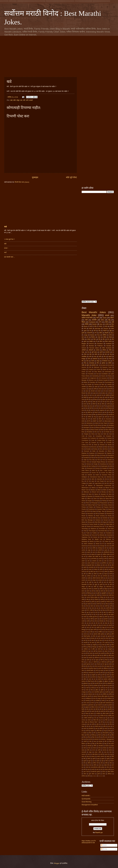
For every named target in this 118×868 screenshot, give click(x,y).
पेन (113, 400)
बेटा (108, 339)
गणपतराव (104, 595)
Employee (92, 453)
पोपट (103, 666)
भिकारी (105, 331)
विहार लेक (94, 737)
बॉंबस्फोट (110, 683)
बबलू (99, 677)
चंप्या (87, 606)
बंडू (109, 673)
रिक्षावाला (110, 408)
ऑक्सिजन (112, 572)
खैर (113, 593)
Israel (83, 479)
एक (82, 391)
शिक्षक (83, 322)
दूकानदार (110, 636)
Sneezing (84, 524)
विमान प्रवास (108, 341)
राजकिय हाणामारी (88, 718)
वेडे (109, 412)
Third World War (102, 531)
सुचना (112, 759)
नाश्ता (103, 645)
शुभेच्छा (104, 363)
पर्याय (113, 653)
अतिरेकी (84, 350)
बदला (113, 675)
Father (83, 374)
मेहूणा (111, 707)
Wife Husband (107, 348)
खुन (94, 593)
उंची (108, 565)
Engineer (109, 453)
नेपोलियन (86, 649)
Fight (85, 460)
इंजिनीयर (104, 563)
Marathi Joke (89, 315)
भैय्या (111, 690)
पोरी (84, 402)
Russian (84, 518)
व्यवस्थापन (96, 739)
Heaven (103, 376)
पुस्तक (109, 400)
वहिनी (101, 729)
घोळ (111, 604)
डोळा (106, 623)
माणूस (99, 698)
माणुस (98, 361)
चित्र (104, 610)
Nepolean (90, 496)
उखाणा (85, 567)
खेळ (109, 593)
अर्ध (85, 557)
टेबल (96, 621)
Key (83, 481)
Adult (96, 423)
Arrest (99, 425)
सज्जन (94, 750)
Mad (111, 378)
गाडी (109, 393)
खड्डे (97, 591)
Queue (110, 509)
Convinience (85, 440)
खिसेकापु (89, 593)
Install (97, 475)
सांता (86, 320)
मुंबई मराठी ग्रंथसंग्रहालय (106, 703)
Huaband (109, 344)
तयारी (83, 627)
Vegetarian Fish (86, 537)
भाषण (87, 690)
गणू (107, 597)
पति (87, 653)
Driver (106, 449)
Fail (92, 458)
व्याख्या (90, 415)
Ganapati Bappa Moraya (98, 462)
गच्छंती (98, 595)
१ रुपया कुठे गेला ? (9, 239)
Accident (103, 365)
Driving (112, 449)
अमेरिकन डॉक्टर (106, 554)
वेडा (105, 412)
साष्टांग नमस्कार (101, 756)
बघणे (103, 675)
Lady (93, 481)
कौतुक (106, 589)
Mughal (84, 494)
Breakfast (90, 432)
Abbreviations (108, 421)
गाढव (99, 337)
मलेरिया (110, 694)
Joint (110, 479)
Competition (99, 436)
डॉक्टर (112, 318)
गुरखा (97, 602)
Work (98, 541)
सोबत (111, 763)
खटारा (88, 591)
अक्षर (105, 548)
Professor (98, 507)
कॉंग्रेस (104, 350)
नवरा (98, 318)
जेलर (111, 617)
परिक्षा (83, 339)
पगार (83, 653)
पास (92, 660)
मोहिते (83, 711)
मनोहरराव (90, 694)
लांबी (93, 724)
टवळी (88, 621)
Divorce (91, 344)
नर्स (113, 640)
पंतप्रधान (100, 651)
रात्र (95, 408)
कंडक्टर (99, 391)
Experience (111, 455)
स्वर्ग (5, 253)
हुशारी (99, 774)
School (84, 348)
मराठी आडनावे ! (86, 796)
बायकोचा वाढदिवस (108, 679)
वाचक (106, 729)
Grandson (100, 344)
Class (99, 434)
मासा (107, 701)
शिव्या (89, 744)
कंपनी (111, 574)
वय (113, 726)
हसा (102, 769)
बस (101, 359)
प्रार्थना (100, 668)
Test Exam (111, 529)
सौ (86, 765)
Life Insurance (103, 378)
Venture (95, 537)
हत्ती (84, 769)
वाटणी (87, 731)
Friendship (91, 374)
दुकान (99, 636)
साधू (111, 754)
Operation (93, 382)
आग (88, 559)
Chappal (86, 434)
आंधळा (110, 557)
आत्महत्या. (84, 389)
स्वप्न (111, 417)
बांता (106, 326)
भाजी (102, 688)
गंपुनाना (93, 595)
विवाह (104, 735)
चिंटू (95, 610)
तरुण (88, 627)
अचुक (89, 550)
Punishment (92, 509)
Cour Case (85, 443)
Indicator (90, 475)
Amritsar (86, 425)
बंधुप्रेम (94, 675)
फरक (99, 402)
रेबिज (106, 720)
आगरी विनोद (94, 559)
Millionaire (87, 492)
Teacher (106, 328)
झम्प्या (96, 619)
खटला (83, 591)
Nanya (96, 494)
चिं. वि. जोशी (89, 610)
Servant (106, 520)
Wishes (92, 541)
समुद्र (90, 752)
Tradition (95, 533)
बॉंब (98, 404)
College (84, 369)
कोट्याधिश (84, 589)
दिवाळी (85, 397)
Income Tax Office (106, 473)
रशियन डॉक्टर (106, 713)
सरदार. (101, 326)
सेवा (84, 763)
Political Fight (91, 505)
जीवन (106, 617)
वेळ (113, 412)
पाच (102, 658)
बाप (95, 679)
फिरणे (107, 671)
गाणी (111, 599)
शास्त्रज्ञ (100, 741)
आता (88, 561)
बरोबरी (109, 677)
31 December (108, 419)
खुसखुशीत (104, 593)
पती (24, 100)
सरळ (105, 752)
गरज (111, 597)
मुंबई (111, 331)
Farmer (102, 458)
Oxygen (90, 501)
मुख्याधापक (110, 406)
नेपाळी (113, 647)
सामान (83, 756)
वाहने (109, 731)
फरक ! (6, 248)
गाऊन (106, 599)
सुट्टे (90, 761)
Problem (91, 507)
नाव (99, 645)
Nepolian (97, 496)
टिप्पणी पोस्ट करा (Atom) (22, 182)
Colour (90, 436)
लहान (88, 724)
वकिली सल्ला (98, 726)
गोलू (84, 604)
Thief (85, 531)
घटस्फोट (107, 352)
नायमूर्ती (94, 645)
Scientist (105, 518)
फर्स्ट (97, 671)
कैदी (111, 584)
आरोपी (95, 389)
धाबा (93, 640)
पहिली (105, 655)
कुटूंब (96, 584)
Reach (83, 514)
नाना (83, 645)
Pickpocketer (104, 503)
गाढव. (83, 352)
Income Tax (95, 473)
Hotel (110, 468)
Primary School (108, 505)
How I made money (106, 470)
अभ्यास (83, 554)
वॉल (91, 739)
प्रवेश (94, 402)
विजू (111, 733)
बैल (105, 683)
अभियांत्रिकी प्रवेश (108, 552)
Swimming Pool (97, 526)
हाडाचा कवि (107, 769)
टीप (92, 621)
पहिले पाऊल (111, 655)
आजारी (100, 559)
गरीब (87, 599)
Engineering (85, 455)
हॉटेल (100, 419)
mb (89, 546)
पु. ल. (87, 662)
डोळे (14, 100)
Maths (105, 490)
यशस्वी (102, 711)
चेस (100, 612)
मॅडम (86, 408)
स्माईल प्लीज (107, 765)
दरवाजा (85, 634)
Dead (96, 445)
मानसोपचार (109, 698)
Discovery (94, 447)
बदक (113, 402)
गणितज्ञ (102, 597)
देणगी (96, 397)
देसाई (110, 337)
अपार (94, 552)
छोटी (88, 615)
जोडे (87, 619)
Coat (110, 434)
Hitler (83, 468)
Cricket (98, 369)
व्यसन (85, 415)
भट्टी (87, 688)
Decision (102, 445)
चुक (88, 612)
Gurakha (84, 466)
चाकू (85, 395)
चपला (101, 606)
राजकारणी (89, 333)
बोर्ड (91, 686)
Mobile (92, 335)
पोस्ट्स (104, 845)
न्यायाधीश (84, 651)
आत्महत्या (94, 561)
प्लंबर (83, 671)
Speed (102, 524)
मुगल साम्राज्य (99, 705)
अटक (94, 550)
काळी (90, 582)
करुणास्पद (105, 576)
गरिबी (83, 599)
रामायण (89, 720)
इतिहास (83, 565)
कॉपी (89, 587)
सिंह (84, 759)
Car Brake (107, 432)
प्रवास (110, 357)
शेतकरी (99, 415)
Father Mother (110, 458)
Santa (105, 318)
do (103, 544)
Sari (99, 518)
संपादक (105, 748)
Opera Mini (109, 499)
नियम (113, 645)
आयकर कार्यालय (91, 563)
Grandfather (105, 374)
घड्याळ (89, 604)
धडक (102, 638)
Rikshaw (91, 516)
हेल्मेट (104, 774)
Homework (90, 468)
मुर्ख (105, 705)
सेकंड (107, 761)
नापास (83, 400)
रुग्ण (96, 333)
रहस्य (85, 716)
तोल (107, 630)
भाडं (106, 688)
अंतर (89, 548)
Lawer (84, 346)
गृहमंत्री (103, 602)
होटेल (89, 776)
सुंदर (88, 365)
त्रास (83, 632)
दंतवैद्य (105, 337)
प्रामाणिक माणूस (92, 668)
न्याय (104, 649)
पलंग (85, 655)
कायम (89, 580)
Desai (110, 369)
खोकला (104, 393)
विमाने (100, 735)
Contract (109, 438)
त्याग (111, 630)
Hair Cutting (92, 466)
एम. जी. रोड (100, 572)
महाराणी (89, 696)
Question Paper (101, 509)
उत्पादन (101, 567)
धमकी (106, 397)
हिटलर (104, 772)
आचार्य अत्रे (103, 387)
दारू (106, 354)
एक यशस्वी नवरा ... (10, 257)
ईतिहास (99, 565)
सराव (110, 752)
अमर (88, 554)
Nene (110, 494)
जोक (83, 619)
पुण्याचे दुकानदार (87, 664)
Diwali (100, 447)
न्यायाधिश (84, 357)
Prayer (99, 505)
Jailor (93, 479)
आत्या (100, 561)
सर (84, 417)
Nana (90, 494)
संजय (100, 748)
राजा (95, 718)
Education (102, 451)
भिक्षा (92, 690)
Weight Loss (99, 539)
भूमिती (102, 690)
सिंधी (113, 756)
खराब (102, 591)
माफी (96, 406)
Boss (112, 333)
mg (93, 546)
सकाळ (83, 750)
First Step (92, 460)
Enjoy (98, 455)
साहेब (83, 365)
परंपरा (91, 653)
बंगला (108, 402)
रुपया (83, 410)
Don (83, 449)
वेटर (101, 412)
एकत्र (87, 391)
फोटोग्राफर (91, 673)
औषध (100, 574)
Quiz (83, 511)
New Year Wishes (107, 496)
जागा (93, 395)
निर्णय (85, 647)
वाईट (113, 410)
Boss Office (109, 430)
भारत (111, 688)
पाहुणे (97, 660)
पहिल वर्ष (99, 655)
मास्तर (93, 703)
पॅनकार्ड (99, 664)
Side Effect (98, 522)
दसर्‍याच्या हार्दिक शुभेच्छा (99, 634)
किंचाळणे (84, 393)
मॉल (88, 709)
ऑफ (85, 574)
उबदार (90, 569)
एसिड (106, 572)
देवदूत (88, 638)
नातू (111, 354)
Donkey (95, 449)
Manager (84, 380)
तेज (99, 630)
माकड (91, 406)
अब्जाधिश (84, 387)
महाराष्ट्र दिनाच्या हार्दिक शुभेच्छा (100, 696)
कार (87, 337)
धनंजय (107, 638)
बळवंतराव (95, 359)
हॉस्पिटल (110, 774)
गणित (110, 350)
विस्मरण (96, 412)
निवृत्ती (100, 647)
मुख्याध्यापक (91, 705)
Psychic (84, 509)
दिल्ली (113, 395)
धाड (88, 640)
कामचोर (83, 580)
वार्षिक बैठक (99, 731)
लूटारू (108, 410)
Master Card (85, 490)
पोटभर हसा (97, 666)
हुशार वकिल (92, 774)
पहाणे (89, 655)
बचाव (108, 675)
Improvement (85, 473)
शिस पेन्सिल (99, 744)
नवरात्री (85, 643)
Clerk (105, 434)
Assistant (111, 425)
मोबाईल (91, 341)
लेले (87, 726)
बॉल (82, 686)
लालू (96, 410)
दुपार (104, 636)
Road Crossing (100, 516)
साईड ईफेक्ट (95, 754)
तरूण (93, 627)
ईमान (104, 565)
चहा (97, 608)
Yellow (107, 541)
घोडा (107, 604)
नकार (101, 640)
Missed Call (95, 492)
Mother (86, 382)
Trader (88, 533)
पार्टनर (110, 658)
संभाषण (110, 748)
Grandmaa (103, 464)
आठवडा (110, 559)
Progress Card (108, 507)
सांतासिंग (94, 320)
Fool (104, 460)
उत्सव (106, 567)
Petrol (87, 503)
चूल (96, 612)
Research (109, 514)
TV (105, 526)
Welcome (109, 539)
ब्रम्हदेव (96, 686)
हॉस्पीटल (84, 776)
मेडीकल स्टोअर (95, 707)
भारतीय (108, 404)
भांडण (110, 359)
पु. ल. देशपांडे (94, 662)
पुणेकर (104, 400)
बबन (89, 677)
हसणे (93, 769)
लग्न (100, 322)
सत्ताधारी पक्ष (111, 415)
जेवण (85, 354)
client (112, 541)
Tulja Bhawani (85, 535)
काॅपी (100, 582)
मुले (82, 707)
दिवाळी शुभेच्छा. (87, 636)
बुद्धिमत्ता (106, 681)
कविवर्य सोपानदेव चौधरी (98, 578)
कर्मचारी (83, 578)
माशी (103, 701)
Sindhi (110, 522)
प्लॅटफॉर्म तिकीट (90, 671)
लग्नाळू (83, 724)
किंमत (91, 584)
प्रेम (111, 668)
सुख (98, 759)
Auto (93, 427)
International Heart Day (97, 477)
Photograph (95, 503)
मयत (100, 694)
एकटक (110, 569)
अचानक (83, 550)
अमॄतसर (99, 554)
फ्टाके (97, 673)
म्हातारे (93, 711)
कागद (104, 391)
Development (85, 447)
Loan (110, 483)
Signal (105, 522)
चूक (92, 612)
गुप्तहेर (93, 602)
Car (100, 432)
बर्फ (113, 677)
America (84, 367)
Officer (89, 499)
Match (99, 490)
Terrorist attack (94, 348)
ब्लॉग (83, 688)
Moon (110, 492)
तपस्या (105, 625)
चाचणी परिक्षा (109, 608)
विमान (101, 341)
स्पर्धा (90, 765)
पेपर (105, 357)
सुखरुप (103, 759)
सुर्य (102, 761)
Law (108, 481)
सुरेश (98, 761)
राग (97, 716)
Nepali (83, 496)
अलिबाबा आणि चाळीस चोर (94, 557)
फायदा (102, 671)
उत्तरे (96, 567)
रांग (93, 716)
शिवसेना (83, 744)
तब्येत (96, 354)
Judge (86, 335)
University (109, 535)
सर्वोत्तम (89, 417)
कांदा (107, 578)
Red (97, 514)
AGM (83, 421)
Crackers (94, 443)
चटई (97, 606)
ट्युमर (111, 621)
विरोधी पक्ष (90, 412)
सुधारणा (100, 417)
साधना (106, 754)
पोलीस (87, 324)
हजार (113, 767)
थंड (87, 632)
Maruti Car (109, 488)
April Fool (93, 425)
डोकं (101, 623)
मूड (82, 408)
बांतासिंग (112, 326)
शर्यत (90, 741)
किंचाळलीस (84, 584)
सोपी (106, 763)
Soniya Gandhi (93, 524)
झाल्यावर (106, 619)
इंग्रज (98, 563)
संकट (89, 748)
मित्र (113, 324)
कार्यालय (110, 391)
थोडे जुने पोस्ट (71, 177)
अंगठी (113, 546)
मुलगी (83, 333)
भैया (83, 361)
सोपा (102, 763)
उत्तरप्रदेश (91, 567)
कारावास (100, 580)
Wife (103, 320)
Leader (90, 483)
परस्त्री (102, 653)
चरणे (111, 606)
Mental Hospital (103, 380)
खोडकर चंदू (86, 595)
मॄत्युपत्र (87, 707)
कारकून (94, 580)
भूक (113, 404)
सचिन (88, 750)
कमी (94, 576)
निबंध (108, 645)
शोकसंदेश (101, 746)
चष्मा (93, 608)
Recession (90, 514)
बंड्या (113, 673)
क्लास (111, 589)
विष (109, 735)
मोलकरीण (110, 709)
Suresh (89, 526)
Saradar (109, 346)
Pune (83, 385)
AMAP (95, 421)
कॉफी (95, 587)
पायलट (89, 339)
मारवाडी (87, 701)
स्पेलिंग (95, 765)
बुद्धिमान (112, 681)
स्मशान (100, 765)
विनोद (88, 735)
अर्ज (113, 554)
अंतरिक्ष (94, 548)
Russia (110, 516)
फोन (89, 359)
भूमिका (97, 690)
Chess (93, 434)
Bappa (104, 427)
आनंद (110, 335)
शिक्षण (110, 741)
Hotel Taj (94, 470)
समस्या (110, 750)
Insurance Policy (107, 475)
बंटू (105, 673)
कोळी (101, 589)
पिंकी (101, 660)
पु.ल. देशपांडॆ (102, 662)
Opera (101, 499)
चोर (89, 395)
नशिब (111, 397)
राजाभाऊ (101, 718)
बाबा (99, 331)
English (92, 455)
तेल (103, 630)
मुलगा (85, 341)
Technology (85, 529)
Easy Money (98, 372)
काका (113, 328)
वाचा (83, 731)
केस (106, 584)
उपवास (85, 569)
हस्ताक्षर (94, 419)
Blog (88, 430)
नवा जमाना (92, 643)
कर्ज (111, 576)
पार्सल (83, 660)
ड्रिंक (89, 625)
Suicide (89, 385)
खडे (11, 100)
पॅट (94, 664)
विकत (90, 733)
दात (21, 100)
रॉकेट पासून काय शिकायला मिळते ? (90, 722)
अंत (84, 548)
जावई (98, 395)
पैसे (99, 339)
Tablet (110, 526)
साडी (101, 754)
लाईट (97, 724)
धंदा (97, 638)
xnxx (108, 546)
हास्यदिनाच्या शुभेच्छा (95, 772)
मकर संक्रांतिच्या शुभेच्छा (97, 692)
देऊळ (83, 638)
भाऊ (97, 688)
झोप (111, 619)
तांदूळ (18, 100)
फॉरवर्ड (85, 673)
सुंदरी (94, 759)
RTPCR (88, 511)
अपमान (83, 552)
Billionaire (97, 367)
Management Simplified (90, 805)
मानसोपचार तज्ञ (106, 361)
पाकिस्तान (97, 658)
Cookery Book (101, 440)
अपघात (98, 350)
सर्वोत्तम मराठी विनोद (87, 318)
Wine (103, 385)
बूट (90, 683)
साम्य (88, 756)
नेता (104, 647)
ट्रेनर (83, 623)
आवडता (100, 389)
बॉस (113, 339)
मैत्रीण (83, 709)
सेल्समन (112, 761)
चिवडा (83, 612)
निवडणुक (95, 647)
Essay (104, 455)
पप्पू (91, 400)
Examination (108, 372)
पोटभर (91, 666)
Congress (91, 369)
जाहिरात (101, 617)
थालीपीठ (100, 632)
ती (88, 630)
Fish (99, 460)
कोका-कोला (109, 587)
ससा (89, 754)
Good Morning (87, 802)
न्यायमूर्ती (110, 649)
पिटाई (106, 660)
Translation (109, 533)
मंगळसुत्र (84, 692)
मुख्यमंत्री (84, 705)
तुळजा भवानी (93, 630)
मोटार (92, 709)
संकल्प (95, 748)
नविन (98, 643)
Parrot (110, 501)
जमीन (105, 615)
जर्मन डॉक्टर (111, 615)
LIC (87, 481)
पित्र (83, 662)
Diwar (106, 447)
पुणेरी (113, 662)
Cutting (84, 445)
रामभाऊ (83, 720)
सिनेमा (89, 759)
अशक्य (96, 387)
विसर (85, 737)
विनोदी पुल (94, 735)
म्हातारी (88, 711)
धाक (85, 640)
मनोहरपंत (86, 406)
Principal (100, 382)
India (83, 475)
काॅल (105, 582)
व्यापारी (85, 741)
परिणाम (108, 653)
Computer (109, 436)
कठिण (83, 576)
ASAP (100, 421)
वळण (96, 729)
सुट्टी (85, 761)
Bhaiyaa (110, 427)
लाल (106, 724)
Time (111, 531)
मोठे (101, 709)
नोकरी (99, 649)
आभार (110, 561)
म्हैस (97, 711)
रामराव (104, 408)
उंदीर (113, 565)
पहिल (94, 655)
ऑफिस (90, 574)
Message (111, 490)
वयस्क (85, 729)
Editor (94, 451)
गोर (113, 602)
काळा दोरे (84, 582)
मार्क (92, 701)
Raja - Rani (101, 511)
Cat (113, 432)
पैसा (87, 666)
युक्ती (111, 711)
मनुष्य (85, 694)
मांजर (94, 698)
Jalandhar (100, 479)
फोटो (103, 402)
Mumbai (91, 346)
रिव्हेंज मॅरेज (96, 720)
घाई (94, 604)
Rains (94, 511)
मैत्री (91, 408)
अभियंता (90, 387)
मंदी (89, 692)
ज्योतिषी (107, 395)
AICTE (89, 421)
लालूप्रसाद (102, 410)
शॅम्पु (105, 744)
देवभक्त (93, 638)
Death (104, 369)
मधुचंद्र (112, 692)
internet (84, 546)
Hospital (104, 468)
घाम (103, 604)
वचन (109, 726)
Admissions (90, 423)
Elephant (84, 453)
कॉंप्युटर (83, 587)
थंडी (91, 632)
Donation (89, 449)
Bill (90, 367)
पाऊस (85, 658)
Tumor (93, 535)
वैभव (87, 739)
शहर (95, 741)
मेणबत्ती (102, 707)
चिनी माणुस (110, 610)
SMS (94, 518)
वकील (104, 726)
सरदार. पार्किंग (98, 752)
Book (102, 430)
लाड (102, 724)
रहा (89, 716)
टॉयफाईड (101, 621)
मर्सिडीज (105, 694)
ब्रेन (111, 686)
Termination (102, 529)
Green (110, 464)
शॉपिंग (95, 746)
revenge (102, 546)
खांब (111, 591)
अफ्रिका (99, 552)
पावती (88, 660)
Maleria (94, 488)
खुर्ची (98, 593)
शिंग (106, 741)
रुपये (87, 410)
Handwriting (95, 376)
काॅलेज (110, 582)
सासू (95, 417)
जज (96, 615)
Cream (101, 443)
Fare (96, 458)
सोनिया (89, 763)
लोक (92, 726)
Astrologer (86, 427)
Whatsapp (84, 541)
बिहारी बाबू (90, 681)
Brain (83, 432)
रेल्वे (111, 720)
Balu (101, 324)
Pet (83, 503)
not (97, 546)
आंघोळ (105, 557)
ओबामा (95, 574)
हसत (97, 769)
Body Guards (95, 430)
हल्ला (89, 769)
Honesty (97, 468)
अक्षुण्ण (110, 548)
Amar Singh (104, 423)
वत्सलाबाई (91, 363)
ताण (108, 627)
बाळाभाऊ (84, 681)
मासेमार (112, 701)
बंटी (101, 673)
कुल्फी (101, 584)
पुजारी (108, 662)
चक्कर (92, 606)
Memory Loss (93, 380)
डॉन (97, 623)
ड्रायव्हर (83, 625)
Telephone (93, 529)
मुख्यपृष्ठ (35, 177)
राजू (106, 718)
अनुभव (106, 550)
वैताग (83, 739)
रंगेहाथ (87, 713)
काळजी (110, 580)
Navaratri (103, 494)
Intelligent (84, 477)
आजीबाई (110, 387)
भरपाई (92, 688)
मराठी (92, 361)
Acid (83, 423)
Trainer (101, 533)
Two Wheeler (101, 535)
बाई (91, 326)
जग (93, 615)
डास (92, 623)
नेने (108, 647)
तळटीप (98, 627)
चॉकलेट (110, 612)
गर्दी (91, 599)
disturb (98, 544)
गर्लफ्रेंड (96, 599)
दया (113, 632)
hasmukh (109, 544)
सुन (94, 761)
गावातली (87, 602)
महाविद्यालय (88, 698)
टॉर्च (106, 621)
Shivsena (90, 522)
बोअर (87, 686)
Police (83, 505)
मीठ (97, 703)
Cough (110, 440)
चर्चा (88, 608)
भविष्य (103, 404)
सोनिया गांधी (96, 763)
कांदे (111, 578)
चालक (83, 610)
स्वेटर (108, 767)
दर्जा (90, 634)
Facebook (86, 458)
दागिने (113, 634)
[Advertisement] (56, 56)
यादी (107, 711)
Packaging (97, 501)
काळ (105, 580)
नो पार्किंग (93, 649)
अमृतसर (93, 554)
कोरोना (90, 589)
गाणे (113, 393)
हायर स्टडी (86, 772)
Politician (100, 346)
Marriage (98, 328)
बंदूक (89, 675)
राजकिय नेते (103, 716)
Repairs (102, 514)
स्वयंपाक (83, 419)
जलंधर (85, 617)
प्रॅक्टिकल (106, 668)
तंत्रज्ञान (95, 625)
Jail (88, 479)
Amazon (112, 423)
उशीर (101, 569)
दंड (105, 632)
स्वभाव (87, 767)
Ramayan (109, 511)
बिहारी (94, 404)
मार (82, 701)
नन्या (105, 640)
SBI (90, 518)
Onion (95, 499)
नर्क (109, 640)
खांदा (107, 591)
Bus (96, 432)
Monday (104, 492)
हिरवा (85, 774)
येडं (82, 713)
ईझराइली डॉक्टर (91, 565)
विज (95, 733)
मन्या (95, 694)
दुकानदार (91, 397)
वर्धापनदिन (91, 729)
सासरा (108, 756)
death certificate (88, 544)
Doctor (95, 324)
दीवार (94, 636)
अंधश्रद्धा (100, 548)
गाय (82, 602)
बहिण (85, 679)
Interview (109, 477)
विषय (113, 735)
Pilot (111, 503)
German (89, 464)
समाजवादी (84, 752)
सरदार (91, 328)
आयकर (83, 563)
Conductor (93, 438)
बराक (104, 677)
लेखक (83, 726)
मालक (100, 406)
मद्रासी (107, 692)
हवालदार (94, 365)
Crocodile (109, 443)
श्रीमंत (110, 363)
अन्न (111, 550)
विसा (89, 737)
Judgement (93, 378)
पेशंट (95, 339)
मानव (104, 698)
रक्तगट (92, 713)
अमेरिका (104, 335)
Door (101, 449)
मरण (85, 328)
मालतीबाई (97, 701)
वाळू (105, 731)
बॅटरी (97, 683)
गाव (88, 352)
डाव (88, 623)
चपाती (106, 606)
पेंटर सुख (105, 664)
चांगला (102, 608)
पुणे (100, 400)
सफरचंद (104, 750)
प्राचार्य (85, 668)
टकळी (83, 621)
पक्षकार (106, 651)
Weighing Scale (86, 539)
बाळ (105, 359)
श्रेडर (113, 746)
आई (113, 322)
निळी (89, 647)
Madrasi (90, 486)
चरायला (83, 608)
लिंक (111, 724)
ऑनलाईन (93, 391)
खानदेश (83, 593)
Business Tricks (107, 367)
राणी (111, 718)
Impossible (85, 378)
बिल (90, 404)
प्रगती (89, 402)
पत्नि (88, 400)
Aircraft (110, 365)
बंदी (84, 675)
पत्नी (27, 100)
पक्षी (111, 651)
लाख (92, 410)
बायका (85, 404)
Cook (93, 440)
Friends (110, 460)
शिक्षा (94, 415)
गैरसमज (108, 602)
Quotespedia (86, 799)
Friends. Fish (85, 462)
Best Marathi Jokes (94, 312)
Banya (98, 427)
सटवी (99, 750)
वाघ (84, 412)
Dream (83, 372)
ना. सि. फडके (105, 643)
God (97, 374)
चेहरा (105, 612)
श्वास (85, 748)
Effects (110, 451)
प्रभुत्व (108, 666)
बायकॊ (99, 679)
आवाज (105, 389)
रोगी (102, 722)
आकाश (83, 559)
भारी (83, 690)
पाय (106, 658)
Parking (104, 501)
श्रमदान (107, 746)
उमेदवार (96, 569)
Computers (85, 438)
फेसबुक (83, 359)
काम (83, 337)
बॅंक (104, 339)
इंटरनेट (110, 563)
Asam (105, 425)
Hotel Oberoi (85, 470)
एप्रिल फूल (93, 572)
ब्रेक (101, 686)
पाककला (90, 658)
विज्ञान (83, 735)
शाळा (106, 322)
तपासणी (110, 625)
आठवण (83, 561)
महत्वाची (83, 696)
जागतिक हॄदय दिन (93, 617)
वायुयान (92, 731)
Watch (110, 537)
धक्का (101, 397)
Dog (111, 447)
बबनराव (94, 677)
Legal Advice (98, 483)
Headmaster (104, 466)
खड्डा (94, 393)
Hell (111, 466)
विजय (99, 733)
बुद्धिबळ (101, 681)
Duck (90, 372)
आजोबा (107, 324)
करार (99, 576)
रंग (113, 361)
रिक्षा (85, 363)
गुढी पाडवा (94, 352)
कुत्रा (85, 331)
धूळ (96, 640)
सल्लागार (84, 754)
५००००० (101, 776)
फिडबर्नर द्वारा (99, 833)
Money (112, 380)
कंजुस (105, 574)
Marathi (101, 488)
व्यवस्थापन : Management (107, 739)
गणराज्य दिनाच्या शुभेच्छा (92, 597)
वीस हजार (105, 737)
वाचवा (111, 729)
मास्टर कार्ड (86, 703)
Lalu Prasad (100, 481)
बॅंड (93, 683)
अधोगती (100, 550)
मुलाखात (110, 705)
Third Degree (92, 531)
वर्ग (96, 341)
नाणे (111, 643)
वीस (100, 737)
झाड (101, 619)
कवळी (89, 578)
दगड (109, 632)
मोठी (96, 709)
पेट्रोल (110, 664)
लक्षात (111, 722)
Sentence (98, 520)
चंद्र (83, 606)
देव (90, 331)
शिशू (93, 744)
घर (113, 352)
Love (83, 486)
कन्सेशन (89, 576)
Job (106, 479)
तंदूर (100, 625)
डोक (90, 354)
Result (83, 516)
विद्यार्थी (106, 333)
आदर (105, 561)
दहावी (108, 634)
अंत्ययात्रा (109, 385)
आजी (105, 559)
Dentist (110, 445)
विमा (98, 363)
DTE (90, 445)
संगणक (105, 415)
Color (83, 436)
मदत (87, 361)
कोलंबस (96, 589)
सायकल (93, 756)
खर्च (99, 393)
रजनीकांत (98, 713)
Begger (84, 344)
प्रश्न (113, 666)
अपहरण (89, 552)
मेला (106, 707)
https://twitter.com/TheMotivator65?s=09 (89, 842)
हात (113, 769)
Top (83, 533)
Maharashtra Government (104, 486)
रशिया (113, 713)
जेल (102, 395)
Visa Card (103, 537)
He (98, 466)
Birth (83, 430)
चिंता (99, 610)
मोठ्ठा (104, 709)
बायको (31, 100)
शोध (95, 326)
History (110, 376)
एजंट (87, 572)
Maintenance (85, 488)
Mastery (93, 490)
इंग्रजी (110, 389)
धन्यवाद (112, 638)
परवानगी (97, 653)
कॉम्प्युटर (101, 587)
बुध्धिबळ (85, 683)
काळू (95, 582)
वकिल (101, 333)
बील (96, 681)
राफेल (99, 408)
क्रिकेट (93, 337)
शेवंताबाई (89, 746)
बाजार (90, 679)
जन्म (100, 615)
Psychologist (108, 382)
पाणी (100, 357)
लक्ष (106, 722)
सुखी (108, 759)
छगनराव (83, 615)
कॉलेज (89, 393)
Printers (84, 507)
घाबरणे (98, 604)
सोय (83, 765)
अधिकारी (91, 350)
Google (96, 464)
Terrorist (96, 385)
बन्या (85, 677)
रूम (102, 720)
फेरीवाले (112, 671)
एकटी (83, 572)
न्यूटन (90, 651)
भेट (107, 690)
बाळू (109, 320)
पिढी (111, 660)
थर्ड (95, 632)
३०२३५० (94, 776)
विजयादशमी (105, 733)
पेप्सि (83, 666)
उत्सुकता (112, 567)
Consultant (101, 438)
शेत (84, 746)
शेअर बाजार (111, 744)
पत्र (95, 357)
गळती (102, 599)
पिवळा (96, 400)
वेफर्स (111, 737)
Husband (92, 322)
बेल (101, 683)
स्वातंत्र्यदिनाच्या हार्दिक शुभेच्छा (98, 767)
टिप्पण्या (104, 849)
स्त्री (106, 417)
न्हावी (94, 651)
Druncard (87, 451)
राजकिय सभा (111, 716)
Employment (101, 453)
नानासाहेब (88, 645)
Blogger (57, 863)
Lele (105, 483)
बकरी (99, 675)
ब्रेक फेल (106, 686)
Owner (83, 501)
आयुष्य (90, 389)
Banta (86, 326)
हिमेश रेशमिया (111, 772)
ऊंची (105, 569)
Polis (98, 335)
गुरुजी (101, 352)
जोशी (91, 619)
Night (83, 499)
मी (104, 406)
